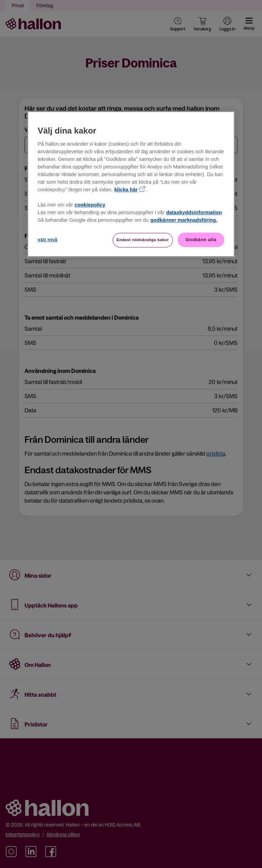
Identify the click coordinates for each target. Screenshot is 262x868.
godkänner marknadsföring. (184, 220)
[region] (131, 184)
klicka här (126, 190)
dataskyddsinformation (194, 212)
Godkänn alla (201, 240)
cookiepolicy (90, 205)
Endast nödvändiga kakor (143, 240)
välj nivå (48, 240)
